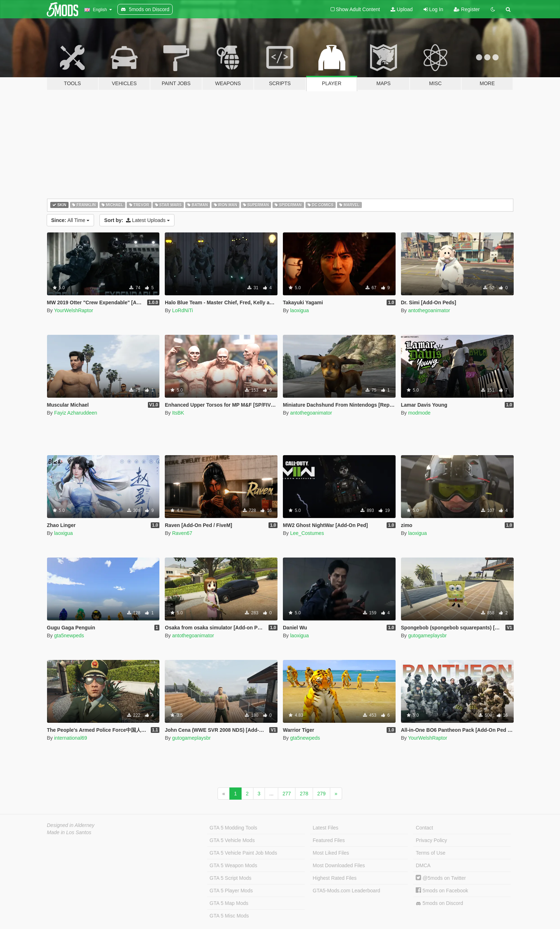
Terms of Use (430, 853)
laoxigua (299, 310)
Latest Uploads (137, 220)
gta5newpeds (69, 635)
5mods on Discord (439, 903)
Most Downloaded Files (339, 865)
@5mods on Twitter (441, 878)
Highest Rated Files (335, 878)
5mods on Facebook (442, 891)
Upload (402, 9)
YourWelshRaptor (73, 310)
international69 (71, 738)
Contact (424, 828)
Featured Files (329, 840)
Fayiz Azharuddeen (76, 413)
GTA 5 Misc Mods (229, 916)
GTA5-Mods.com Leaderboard (346, 891)
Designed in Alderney (71, 825)
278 (304, 794)
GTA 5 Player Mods (231, 891)
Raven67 (182, 533)
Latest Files (326, 828)
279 (321, 794)
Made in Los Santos (69, 832)
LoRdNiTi (182, 310)
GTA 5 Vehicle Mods (232, 840)
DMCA (423, 865)
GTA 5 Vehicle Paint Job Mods (243, 853)
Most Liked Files (331, 853)
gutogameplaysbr (427, 635)
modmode (419, 413)
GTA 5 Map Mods (229, 903)
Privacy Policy (431, 840)
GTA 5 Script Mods (230, 878)
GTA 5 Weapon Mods (234, 865)
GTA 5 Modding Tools (234, 828)
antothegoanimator (429, 310)
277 (287, 794)
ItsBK (178, 413)
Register (467, 9)
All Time (71, 220)
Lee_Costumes (307, 533)
